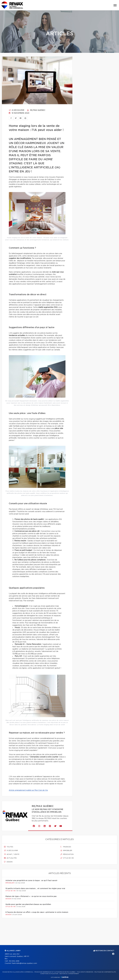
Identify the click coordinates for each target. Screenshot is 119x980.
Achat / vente (12, 854)
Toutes (9, 847)
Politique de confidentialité (105, 972)
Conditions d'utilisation (49, 974)
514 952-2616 (14, 961)
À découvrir (17, 110)
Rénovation (67, 854)
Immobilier (66, 851)
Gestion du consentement (69, 974)
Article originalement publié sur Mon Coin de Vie (28, 790)
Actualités (10, 858)
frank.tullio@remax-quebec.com (24, 963)
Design (8, 862)
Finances (66, 847)
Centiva (65, 977)
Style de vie (67, 858)
